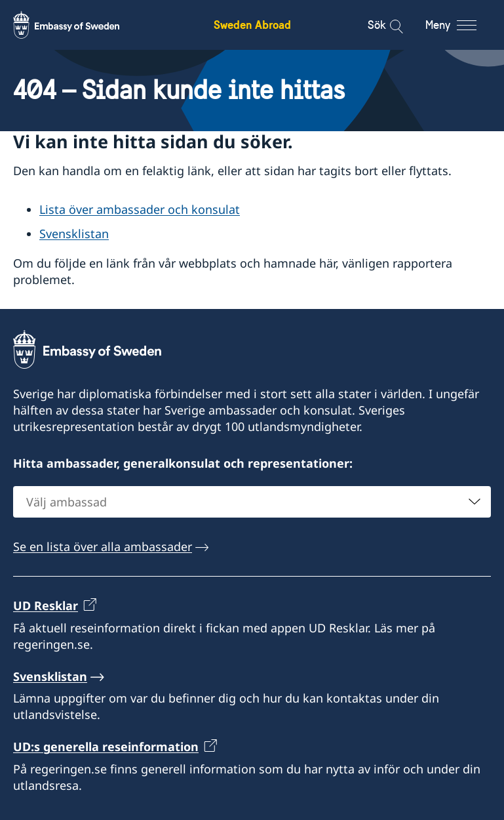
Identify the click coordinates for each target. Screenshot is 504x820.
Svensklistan (74, 234)
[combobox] (252, 502)
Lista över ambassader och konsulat (140, 209)
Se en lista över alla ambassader (103, 546)
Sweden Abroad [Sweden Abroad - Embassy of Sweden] (252, 25)
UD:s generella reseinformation (106, 747)
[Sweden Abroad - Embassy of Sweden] (79, 25)
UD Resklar (46, 605)
